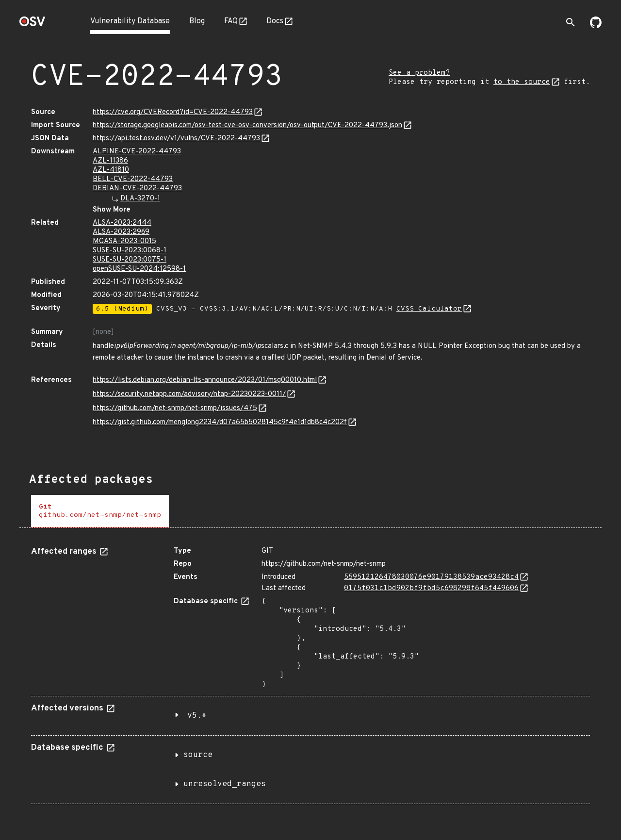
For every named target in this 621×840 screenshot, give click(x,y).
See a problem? (419, 73)
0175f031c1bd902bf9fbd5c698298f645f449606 (431, 588)
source (198, 755)
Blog (197, 21)
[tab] (100, 511)
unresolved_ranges (225, 784)
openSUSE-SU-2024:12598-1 (139, 269)
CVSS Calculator (429, 309)
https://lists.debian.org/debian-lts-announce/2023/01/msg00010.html (205, 380)
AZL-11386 (110, 161)
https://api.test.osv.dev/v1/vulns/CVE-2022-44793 (176, 139)
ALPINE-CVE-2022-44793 (137, 152)
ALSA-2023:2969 (121, 232)
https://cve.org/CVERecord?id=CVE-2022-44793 (173, 112)
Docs (275, 21)
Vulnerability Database (130, 21)
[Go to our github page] (596, 26)
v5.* (197, 716)
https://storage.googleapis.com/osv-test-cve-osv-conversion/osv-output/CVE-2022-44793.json (247, 125)
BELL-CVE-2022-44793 (133, 179)
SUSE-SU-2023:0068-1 (130, 251)
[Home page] (33, 25)
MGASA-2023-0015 (124, 241)
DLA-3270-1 (140, 199)
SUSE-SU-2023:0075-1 (130, 260)
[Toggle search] (571, 22)
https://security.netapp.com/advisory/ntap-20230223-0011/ (189, 394)
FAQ (231, 21)
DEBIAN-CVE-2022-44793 (137, 189)
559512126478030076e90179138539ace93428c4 (431, 577)
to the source (522, 82)
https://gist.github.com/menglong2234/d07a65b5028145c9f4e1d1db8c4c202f (220, 422)
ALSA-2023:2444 (122, 223)
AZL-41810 (111, 170)
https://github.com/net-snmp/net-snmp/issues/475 (175, 408)
